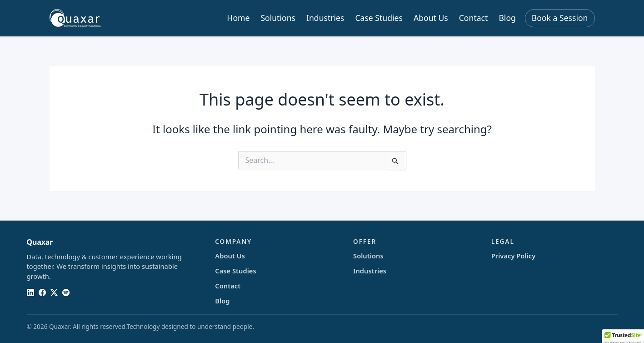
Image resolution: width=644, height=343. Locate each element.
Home (238, 18)
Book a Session (560, 18)
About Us (431, 18)
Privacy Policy (513, 256)
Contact (474, 18)
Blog (507, 18)
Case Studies (379, 18)
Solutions (278, 18)
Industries (325, 18)
